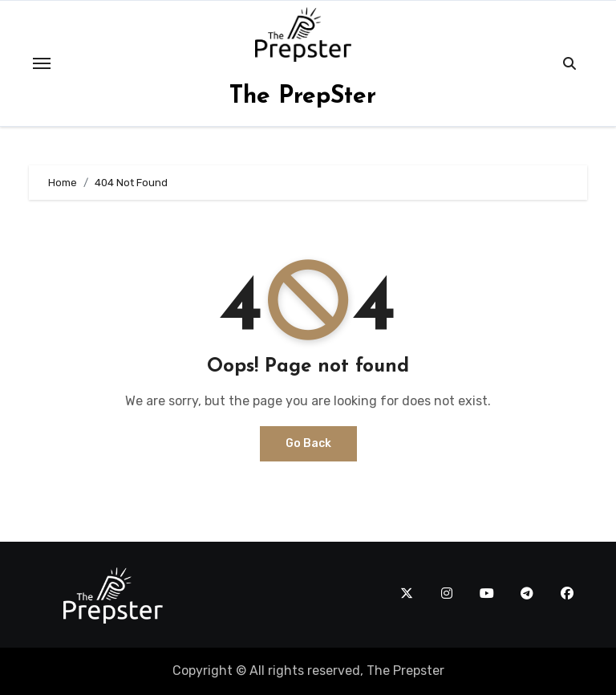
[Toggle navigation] (42, 63)
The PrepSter (303, 97)
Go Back (308, 443)
